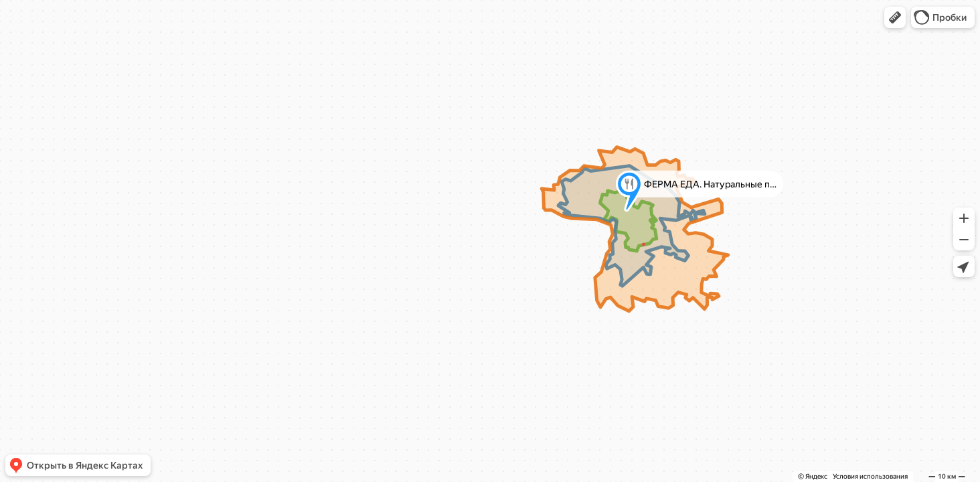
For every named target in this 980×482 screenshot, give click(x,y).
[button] (895, 17)
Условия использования (870, 476)
